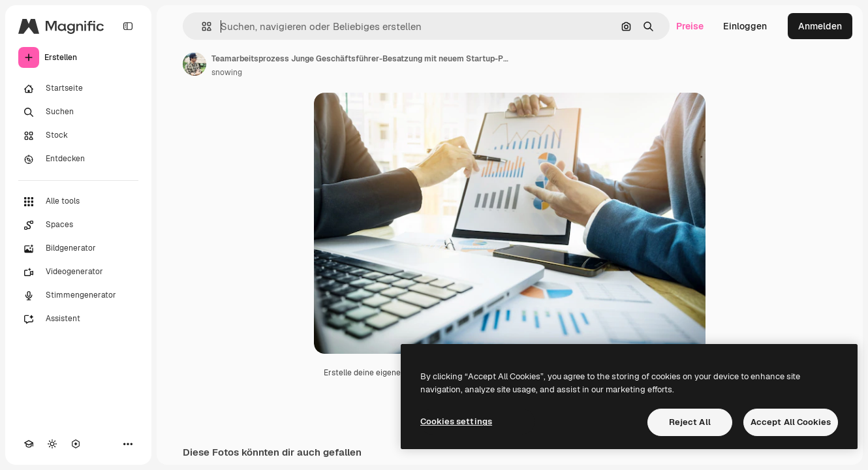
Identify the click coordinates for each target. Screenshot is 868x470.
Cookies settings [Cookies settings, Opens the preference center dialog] (456, 421)
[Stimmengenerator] (78, 296)
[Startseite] (78, 89)
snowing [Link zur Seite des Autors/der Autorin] (227, 72)
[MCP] (76, 444)
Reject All (690, 422)
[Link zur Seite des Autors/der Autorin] (194, 64)
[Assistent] (78, 319)
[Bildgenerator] (78, 249)
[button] (201, 26)
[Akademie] (29, 444)
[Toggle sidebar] (128, 26)
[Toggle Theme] (52, 444)
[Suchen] (78, 112)
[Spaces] (78, 225)
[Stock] (78, 136)
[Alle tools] (78, 202)
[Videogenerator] (78, 272)
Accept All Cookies (791, 422)
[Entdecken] (78, 159)
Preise (690, 26)
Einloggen (745, 26)
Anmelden (820, 26)
